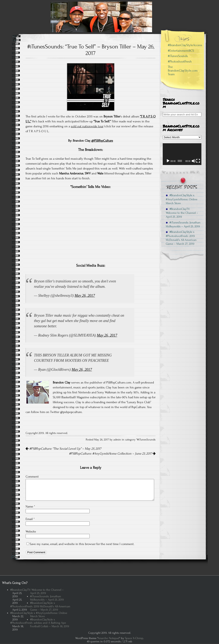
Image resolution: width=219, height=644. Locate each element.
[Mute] (194, 161)
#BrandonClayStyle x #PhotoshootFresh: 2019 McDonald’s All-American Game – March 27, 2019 (181, 238)
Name (30, 506)
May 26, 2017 (85, 296)
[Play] (168, 161)
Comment (32, 477)
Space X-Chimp (134, 638)
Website (31, 531)
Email (30, 519)
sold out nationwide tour (87, 126)
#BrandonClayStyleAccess (185, 45)
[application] (182, 154)
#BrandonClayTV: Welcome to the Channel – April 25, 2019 (182, 213)
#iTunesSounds (146, 440)
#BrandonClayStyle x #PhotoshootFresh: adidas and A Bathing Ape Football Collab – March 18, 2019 (40, 623)
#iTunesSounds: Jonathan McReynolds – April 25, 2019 (183, 224)
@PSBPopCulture (102, 141)
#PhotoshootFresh (180, 61)
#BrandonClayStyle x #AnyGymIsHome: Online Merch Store (182, 199)
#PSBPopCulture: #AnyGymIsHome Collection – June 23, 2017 (112, 454)
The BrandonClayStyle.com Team (183, 70)
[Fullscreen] (198, 161)
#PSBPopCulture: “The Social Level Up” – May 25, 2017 (63, 449)
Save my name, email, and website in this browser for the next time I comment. (82, 544)
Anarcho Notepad (108, 638)
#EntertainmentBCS (181, 51)
